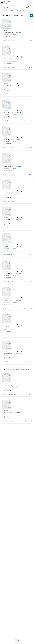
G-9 (21, 11)
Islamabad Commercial (12, 11)
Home (3, 11)
